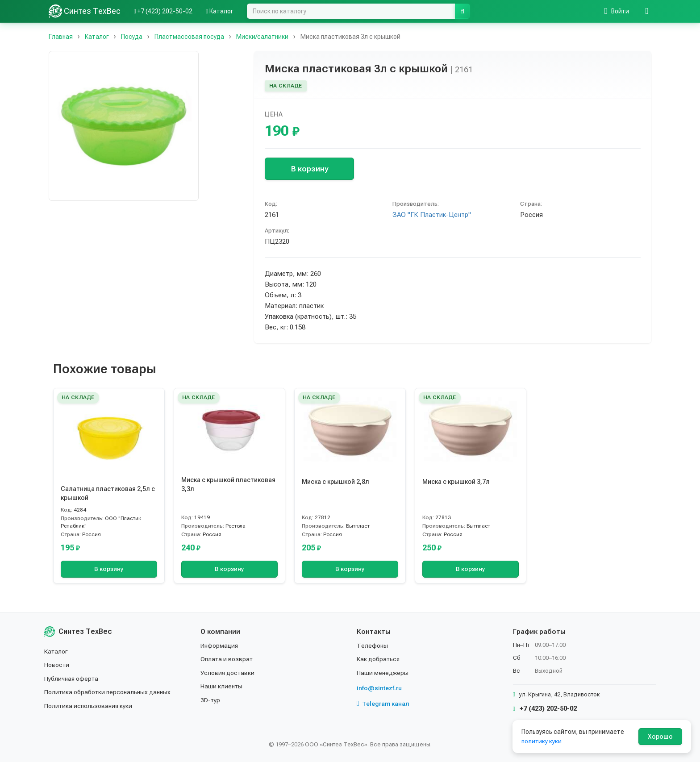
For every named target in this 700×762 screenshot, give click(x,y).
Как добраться (379, 659)
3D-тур (210, 700)
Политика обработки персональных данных (108, 692)
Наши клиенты (222, 686)
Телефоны (372, 645)
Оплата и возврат (227, 659)
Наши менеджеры (383, 673)
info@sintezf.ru (379, 688)
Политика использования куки (89, 706)
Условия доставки (228, 673)
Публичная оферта (72, 679)
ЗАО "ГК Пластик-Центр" (432, 215)
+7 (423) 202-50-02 (545, 708)
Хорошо (660, 737)
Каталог (56, 651)
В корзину (310, 169)
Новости (57, 665)
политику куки (542, 741)
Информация (220, 645)
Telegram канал (383, 704)
